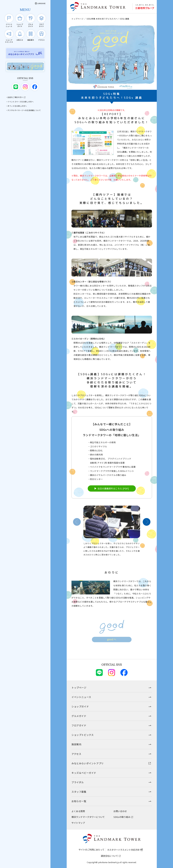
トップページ (77, 19)
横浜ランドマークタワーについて (88, 817)
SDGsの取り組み (122, 817)
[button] (77, 525)
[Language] (40, 3)
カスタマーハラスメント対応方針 (123, 850)
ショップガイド (80, 706)
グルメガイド (79, 716)
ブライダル (78, 782)
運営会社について (109, 856)
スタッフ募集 (79, 792)
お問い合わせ (120, 811)
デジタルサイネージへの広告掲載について (24, 110)
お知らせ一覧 (79, 801)
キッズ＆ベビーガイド (84, 773)
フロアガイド (79, 725)
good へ (112, 643)
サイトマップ (78, 823)
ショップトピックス (83, 735)
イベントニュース (81, 697)
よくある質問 (78, 811)
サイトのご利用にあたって (91, 850)
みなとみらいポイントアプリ (88, 763)
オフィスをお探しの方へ (17, 106)
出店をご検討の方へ (15, 97)
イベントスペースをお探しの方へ (20, 102)
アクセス (76, 754)
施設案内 (76, 744)
